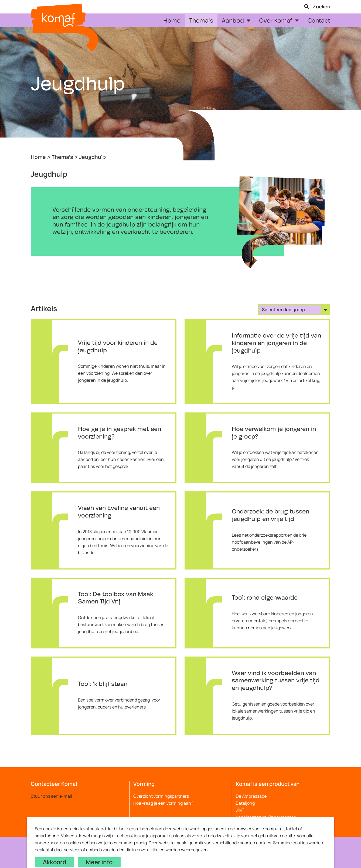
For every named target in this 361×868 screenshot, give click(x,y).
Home (38, 158)
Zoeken (317, 6)
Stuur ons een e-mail (51, 796)
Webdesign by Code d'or (141, 844)
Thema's (62, 158)
